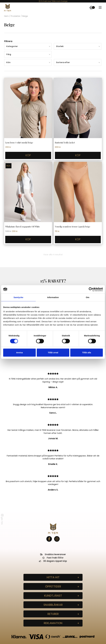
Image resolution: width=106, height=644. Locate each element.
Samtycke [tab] (18, 297)
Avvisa (19, 353)
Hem (6, 16)
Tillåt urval (53, 353)
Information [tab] (53, 297)
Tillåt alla (87, 353)
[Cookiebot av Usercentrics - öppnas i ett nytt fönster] (91, 289)
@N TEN (2, 519)
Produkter (16, 16)
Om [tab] (88, 297)
